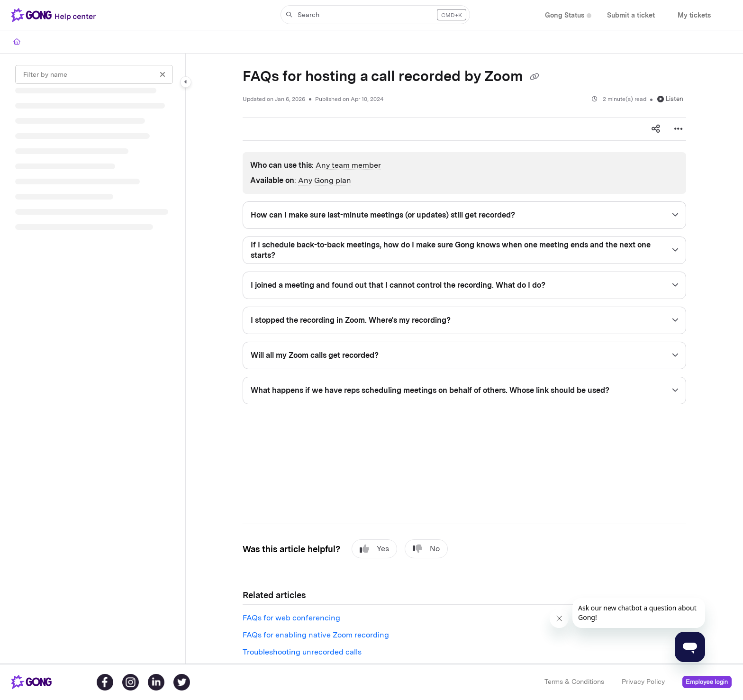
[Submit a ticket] (631, 15)
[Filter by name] (94, 74)
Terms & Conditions (574, 682)
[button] (375, 15)
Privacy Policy (643, 682)
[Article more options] (679, 129)
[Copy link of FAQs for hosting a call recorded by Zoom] (535, 77)
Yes (374, 549)
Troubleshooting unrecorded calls (302, 652)
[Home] (17, 42)
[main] (464, 359)
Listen (670, 99)
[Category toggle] (186, 82)
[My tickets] (694, 15)
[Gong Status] (565, 15)
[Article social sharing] (656, 129)
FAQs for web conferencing (291, 618)
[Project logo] (55, 15)
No (426, 549)
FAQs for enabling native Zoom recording (316, 635)
